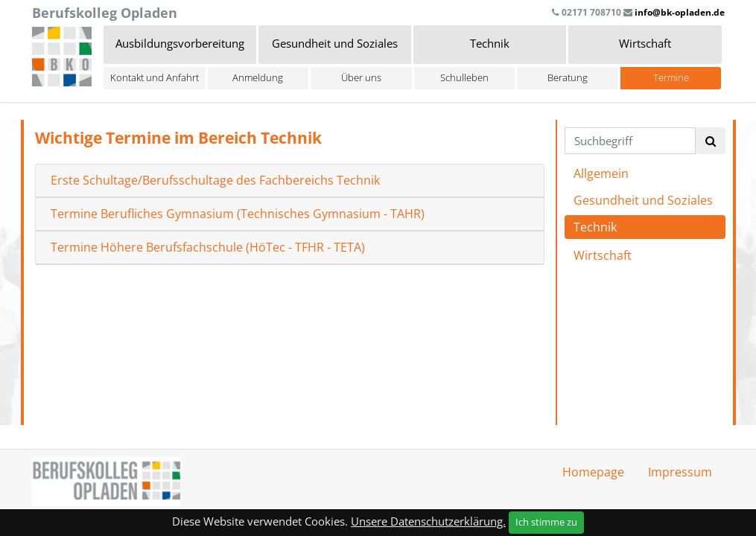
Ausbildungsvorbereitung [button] (180, 43)
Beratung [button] (568, 77)
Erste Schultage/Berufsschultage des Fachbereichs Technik (215, 181)
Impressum (680, 472)
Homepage (593, 472)
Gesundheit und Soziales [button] (335, 43)
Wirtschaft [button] (645, 43)
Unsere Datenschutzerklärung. (428, 521)
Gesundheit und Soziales (643, 200)
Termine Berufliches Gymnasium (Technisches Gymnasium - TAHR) (238, 214)
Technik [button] (490, 43)
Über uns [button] (361, 77)
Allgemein (601, 173)
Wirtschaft (603, 255)
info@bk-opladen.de (680, 12)
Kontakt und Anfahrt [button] (155, 77)
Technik (595, 227)
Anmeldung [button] (258, 77)
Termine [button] (671, 77)
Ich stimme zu (546, 522)
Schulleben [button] (464, 77)
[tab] (290, 181)
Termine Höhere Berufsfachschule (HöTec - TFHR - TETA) (208, 248)
